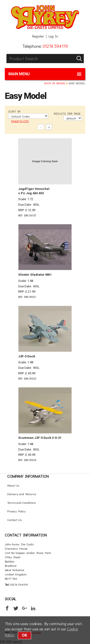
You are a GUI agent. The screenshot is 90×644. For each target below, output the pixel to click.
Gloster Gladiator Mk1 (35, 275)
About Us (13, 485)
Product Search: (6, 54)
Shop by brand (55, 83)
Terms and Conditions (21, 502)
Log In (53, 36)
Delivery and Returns (22, 494)
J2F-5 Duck (27, 356)
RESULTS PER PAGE (67, 113)
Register (38, 36)
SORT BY (15, 111)
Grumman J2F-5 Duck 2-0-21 (40, 438)
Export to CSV (20, 121)
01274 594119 (55, 46)
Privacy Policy (16, 511)
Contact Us (14, 520)
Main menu (45, 74)
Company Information (28, 476)
